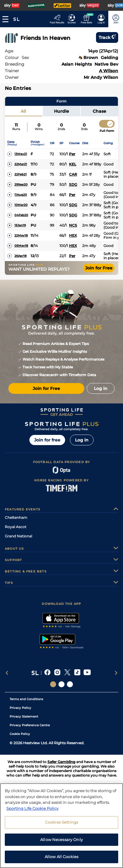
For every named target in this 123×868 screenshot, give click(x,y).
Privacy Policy (20, 708)
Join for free (47, 440)
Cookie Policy (20, 734)
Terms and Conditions (26, 699)
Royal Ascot (16, 527)
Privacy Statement (24, 716)
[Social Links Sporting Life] (53, 684)
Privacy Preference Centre (30, 725)
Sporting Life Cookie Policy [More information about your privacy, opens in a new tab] (32, 811)
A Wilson (109, 71)
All (23, 111)
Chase (99, 111)
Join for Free (99, 268)
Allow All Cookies (61, 860)
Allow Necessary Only (61, 842)
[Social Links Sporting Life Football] (70, 684)
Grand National (18, 536)
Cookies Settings (61, 825)
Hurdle (61, 111)
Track (107, 37)
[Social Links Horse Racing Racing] (61, 684)
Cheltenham (16, 517)
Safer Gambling (61, 762)
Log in (82, 440)
